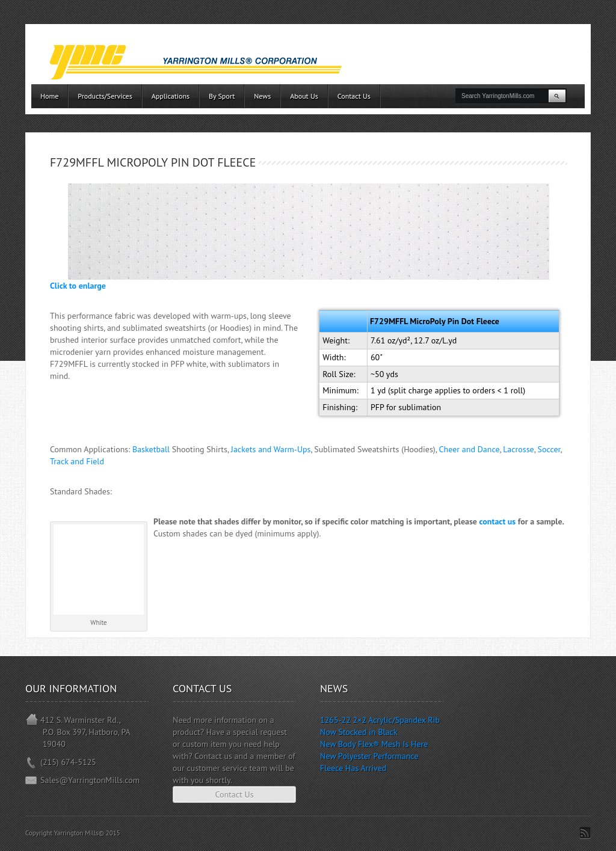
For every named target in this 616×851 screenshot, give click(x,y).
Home (49, 96)
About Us (304, 96)
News (262, 96)
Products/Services (105, 96)
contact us (498, 521)
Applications (171, 96)
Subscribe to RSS (585, 833)
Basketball (151, 449)
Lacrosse (518, 449)
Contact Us (354, 96)
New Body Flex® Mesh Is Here (374, 744)
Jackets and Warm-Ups (271, 449)
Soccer (549, 449)
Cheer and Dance (470, 449)
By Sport (222, 96)
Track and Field (77, 461)
